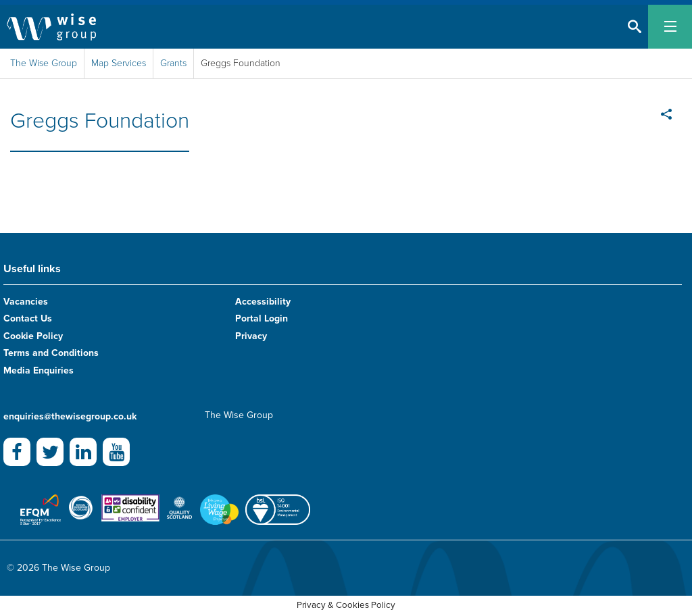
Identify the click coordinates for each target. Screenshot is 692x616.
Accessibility (263, 302)
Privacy (251, 336)
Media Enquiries (39, 370)
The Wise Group (44, 63)
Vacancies (26, 302)
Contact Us (28, 318)
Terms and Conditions (51, 353)
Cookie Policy (33, 336)
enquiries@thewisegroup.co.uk (70, 416)
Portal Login (262, 318)
